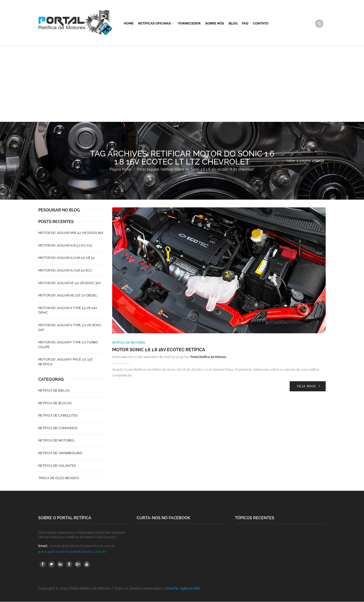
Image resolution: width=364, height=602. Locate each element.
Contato (261, 24)
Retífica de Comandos (58, 428)
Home (129, 24)
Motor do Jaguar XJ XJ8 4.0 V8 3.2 (67, 258)
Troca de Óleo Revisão (59, 478)
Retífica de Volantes (57, 466)
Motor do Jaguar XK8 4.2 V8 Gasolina (71, 233)
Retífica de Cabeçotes (58, 416)
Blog (233, 24)
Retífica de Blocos (55, 403)
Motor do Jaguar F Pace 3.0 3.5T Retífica (66, 362)
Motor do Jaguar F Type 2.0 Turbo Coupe (68, 345)
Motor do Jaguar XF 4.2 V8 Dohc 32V (70, 283)
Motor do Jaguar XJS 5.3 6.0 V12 (65, 246)
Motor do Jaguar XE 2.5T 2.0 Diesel (68, 296)
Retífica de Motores (129, 343)
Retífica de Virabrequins (60, 453)
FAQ (245, 24)
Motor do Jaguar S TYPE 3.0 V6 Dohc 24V (70, 328)
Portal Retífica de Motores (208, 358)
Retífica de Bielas (54, 391)
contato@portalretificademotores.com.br (82, 546)
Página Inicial (120, 170)
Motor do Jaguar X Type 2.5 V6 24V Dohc (68, 311)
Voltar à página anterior (305, 161)
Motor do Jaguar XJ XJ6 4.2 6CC (65, 271)
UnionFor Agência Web (183, 589)
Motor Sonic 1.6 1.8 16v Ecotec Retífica (159, 350)
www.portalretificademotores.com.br (72, 552)
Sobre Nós (215, 24)
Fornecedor (189, 24)
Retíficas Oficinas (155, 24)
